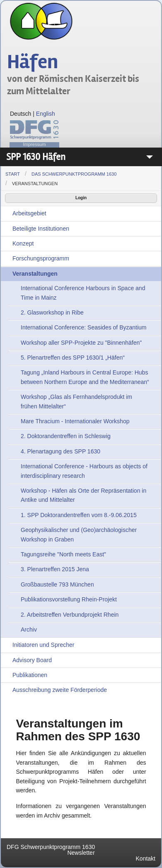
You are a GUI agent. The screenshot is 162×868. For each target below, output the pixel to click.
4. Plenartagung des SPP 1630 (60, 451)
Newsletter (81, 853)
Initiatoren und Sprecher (43, 645)
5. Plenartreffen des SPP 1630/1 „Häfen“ (73, 358)
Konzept (23, 243)
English (46, 114)
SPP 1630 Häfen (36, 157)
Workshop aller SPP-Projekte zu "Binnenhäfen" (81, 343)
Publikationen (30, 675)
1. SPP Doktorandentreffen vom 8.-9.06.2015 (79, 515)
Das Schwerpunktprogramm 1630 (74, 174)
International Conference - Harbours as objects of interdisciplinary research (84, 471)
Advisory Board (32, 660)
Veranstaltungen (35, 184)
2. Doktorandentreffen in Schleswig (66, 436)
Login (81, 198)
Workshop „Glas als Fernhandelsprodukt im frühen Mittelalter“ (76, 401)
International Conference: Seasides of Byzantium (84, 327)
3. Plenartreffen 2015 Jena (55, 569)
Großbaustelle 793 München (57, 584)
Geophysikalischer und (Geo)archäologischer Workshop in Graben (79, 534)
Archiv (29, 630)
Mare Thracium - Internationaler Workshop (75, 421)
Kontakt (146, 858)
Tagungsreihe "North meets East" (63, 554)
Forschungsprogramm (41, 258)
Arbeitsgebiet (29, 213)
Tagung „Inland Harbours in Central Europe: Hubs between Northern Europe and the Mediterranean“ (85, 377)
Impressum (34, 144)
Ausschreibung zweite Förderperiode (60, 690)
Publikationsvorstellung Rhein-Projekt (69, 599)
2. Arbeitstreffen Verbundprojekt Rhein (70, 615)
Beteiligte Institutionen (41, 229)
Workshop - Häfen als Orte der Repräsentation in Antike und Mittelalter (83, 495)
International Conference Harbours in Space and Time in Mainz (83, 293)
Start (13, 174)
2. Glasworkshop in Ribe (52, 312)
